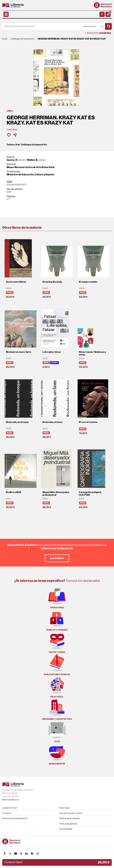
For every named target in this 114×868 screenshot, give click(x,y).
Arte (18, 145)
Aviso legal (65, 808)
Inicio (5, 39)
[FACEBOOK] (5, 854)
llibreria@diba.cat (11, 800)
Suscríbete (57, 558)
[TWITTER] (10, 854)
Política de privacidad (69, 818)
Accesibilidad (66, 829)
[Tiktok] (38, 854)
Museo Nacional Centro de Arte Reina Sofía (31, 167)
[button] (108, 14)
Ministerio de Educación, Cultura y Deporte (31, 174)
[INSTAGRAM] (21, 854)
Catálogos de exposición (34, 145)
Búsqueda (98, 33)
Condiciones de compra (71, 813)
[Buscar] (108, 26)
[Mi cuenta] (102, 14)
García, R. (12, 160)
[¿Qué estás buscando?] (42, 26)
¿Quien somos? (10, 808)
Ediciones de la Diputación (15, 818)
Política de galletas (68, 824)
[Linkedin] (27, 854)
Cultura (11, 145)
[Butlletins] (32, 854)
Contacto (7, 813)
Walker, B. (33, 160)
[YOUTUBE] (16, 854)
